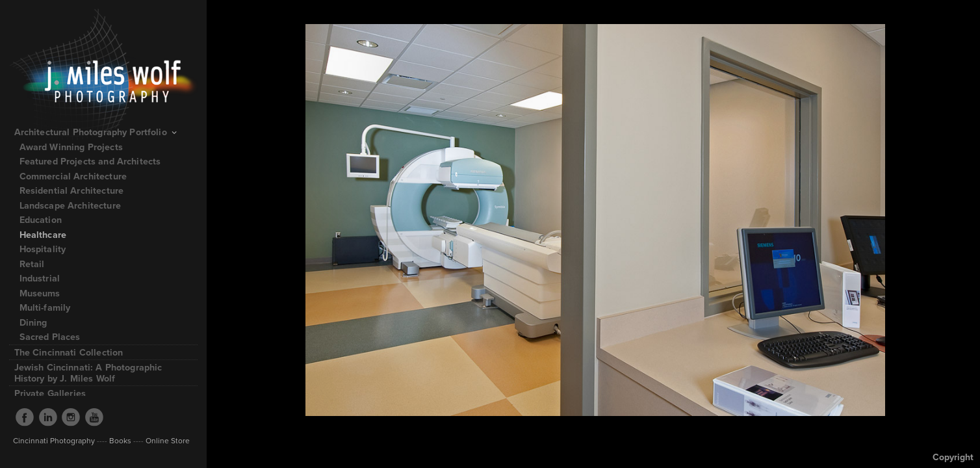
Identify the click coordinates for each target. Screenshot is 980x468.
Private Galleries (50, 393)
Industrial (40, 278)
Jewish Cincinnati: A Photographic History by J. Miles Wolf (88, 373)
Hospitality (43, 249)
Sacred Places (50, 337)
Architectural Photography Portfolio (97, 132)
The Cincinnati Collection (69, 352)
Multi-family (45, 307)
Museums (40, 293)
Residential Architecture (72, 190)
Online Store (167, 440)
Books (120, 440)
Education (41, 220)
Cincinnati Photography (54, 440)
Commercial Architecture (73, 176)
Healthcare (43, 235)
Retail (32, 264)
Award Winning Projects (71, 147)
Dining (33, 322)
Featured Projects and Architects (96, 161)
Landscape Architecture (70, 205)
